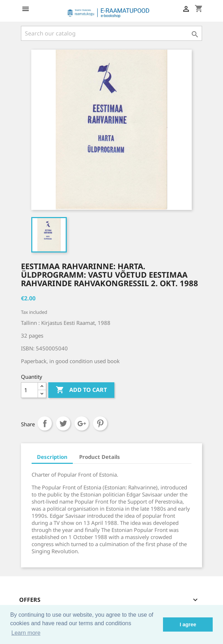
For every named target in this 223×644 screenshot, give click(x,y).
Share (45, 423)
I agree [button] (188, 624)
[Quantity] (29, 390)
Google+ (82, 423)
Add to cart (81, 390)
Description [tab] (52, 457)
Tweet (63, 423)
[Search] (111, 33)
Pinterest (100, 423)
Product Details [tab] (100, 457)
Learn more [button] (26, 633)
